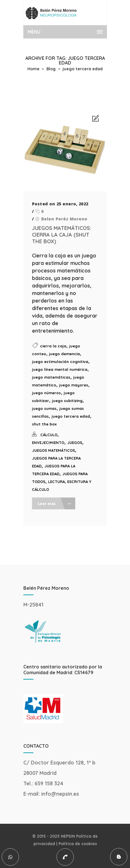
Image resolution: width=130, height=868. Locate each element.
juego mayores (74, 385)
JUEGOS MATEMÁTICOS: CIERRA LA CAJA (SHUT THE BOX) (62, 235)
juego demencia (64, 354)
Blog (51, 69)
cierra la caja (53, 346)
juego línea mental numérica (60, 369)
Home (33, 69)
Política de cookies (78, 844)
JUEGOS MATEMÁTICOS (53, 450)
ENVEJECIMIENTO (48, 443)
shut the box (44, 424)
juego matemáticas (51, 377)
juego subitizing (67, 401)
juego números (46, 393)
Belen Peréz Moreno (64, 219)
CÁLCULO (49, 435)
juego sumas (44, 408)
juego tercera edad (83, 69)
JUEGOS (75, 443)
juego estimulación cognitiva (60, 362)
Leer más (55, 504)
